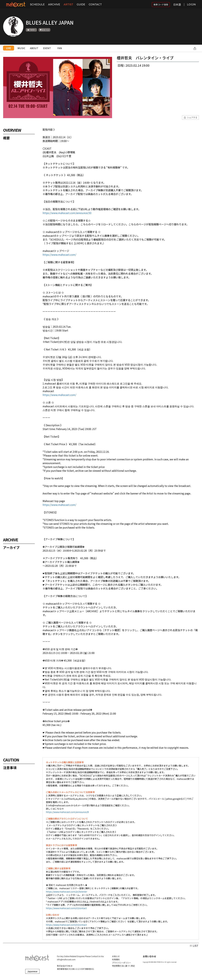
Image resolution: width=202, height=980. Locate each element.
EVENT (47, 48)
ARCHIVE (54, 5)
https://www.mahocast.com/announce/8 (67, 812)
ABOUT (34, 48)
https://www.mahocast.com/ (59, 255)
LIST (194, 946)
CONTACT (95, 5)
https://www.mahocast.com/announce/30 (67, 213)
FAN (60, 48)
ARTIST (68, 5)
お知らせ (116, 956)
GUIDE (81, 5)
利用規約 (116, 959)
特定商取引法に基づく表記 (123, 966)
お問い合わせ (149, 956)
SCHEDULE (37, 5)
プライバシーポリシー (122, 963)
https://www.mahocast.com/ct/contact (66, 908)
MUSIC (21, 48)
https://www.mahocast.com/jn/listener (67, 892)
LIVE (9, 48)
